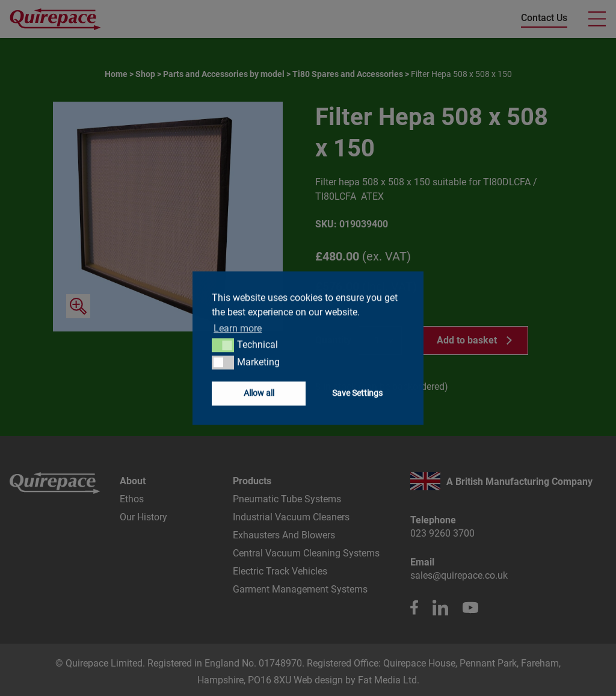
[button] (223, 345)
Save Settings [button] (357, 393)
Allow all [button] (259, 393)
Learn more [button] (238, 328)
